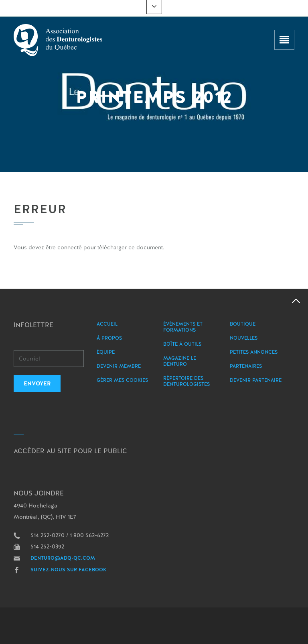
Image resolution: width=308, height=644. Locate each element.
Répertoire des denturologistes (186, 381)
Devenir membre (119, 366)
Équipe (106, 352)
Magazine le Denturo (180, 361)
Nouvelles (244, 338)
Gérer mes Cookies (122, 380)
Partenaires (246, 366)
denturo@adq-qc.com (63, 558)
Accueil (107, 324)
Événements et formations (183, 327)
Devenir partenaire (256, 380)
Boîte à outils (182, 344)
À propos (109, 338)
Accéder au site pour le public (70, 451)
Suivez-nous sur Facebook (69, 570)
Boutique (243, 324)
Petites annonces (254, 352)
